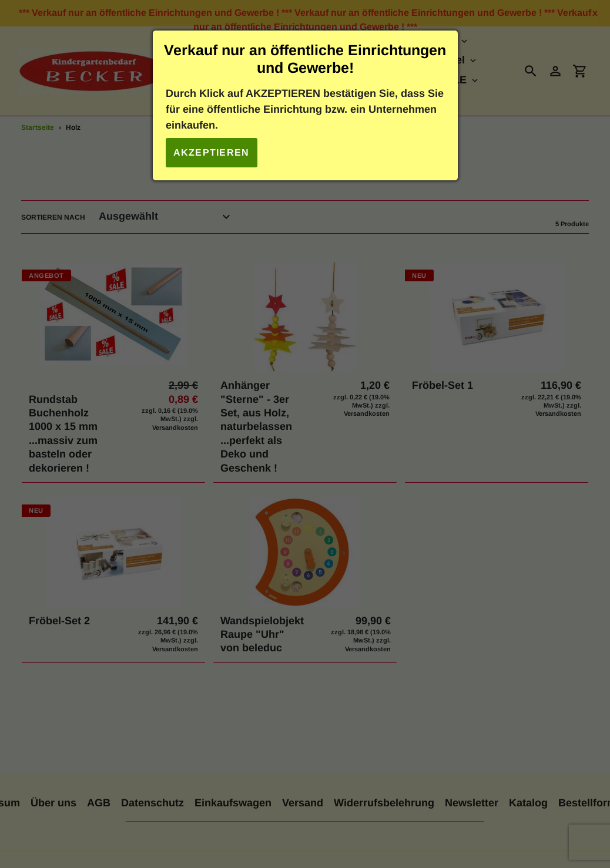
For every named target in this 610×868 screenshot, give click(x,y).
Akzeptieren (212, 152)
